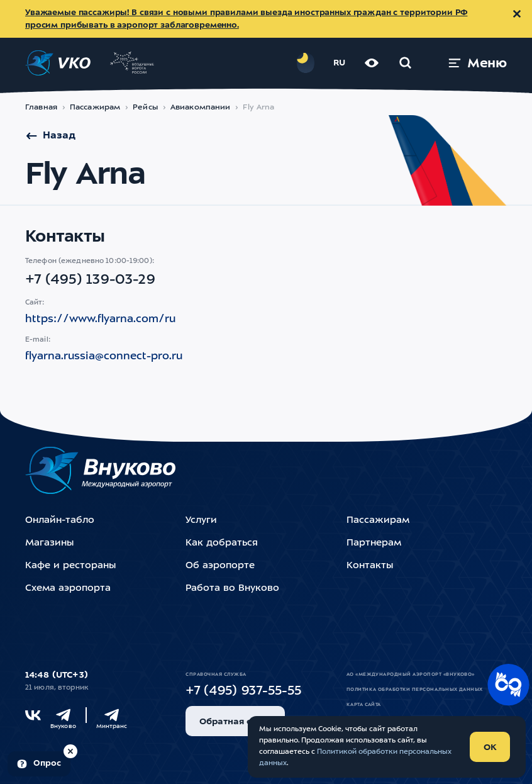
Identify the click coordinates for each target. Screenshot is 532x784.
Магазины (49, 543)
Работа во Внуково (232, 589)
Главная (41, 108)
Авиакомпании (201, 108)
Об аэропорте (220, 566)
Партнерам (374, 543)
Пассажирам (95, 108)
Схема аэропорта (68, 589)
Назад (50, 136)
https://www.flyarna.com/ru (100, 319)
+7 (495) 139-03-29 (90, 280)
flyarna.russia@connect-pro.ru (104, 356)
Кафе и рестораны (70, 566)
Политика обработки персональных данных (415, 690)
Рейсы (145, 108)
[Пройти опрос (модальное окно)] (39, 764)
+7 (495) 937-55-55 (243, 692)
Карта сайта (364, 705)
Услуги (201, 521)
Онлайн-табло (60, 521)
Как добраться (222, 543)
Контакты (370, 566)
